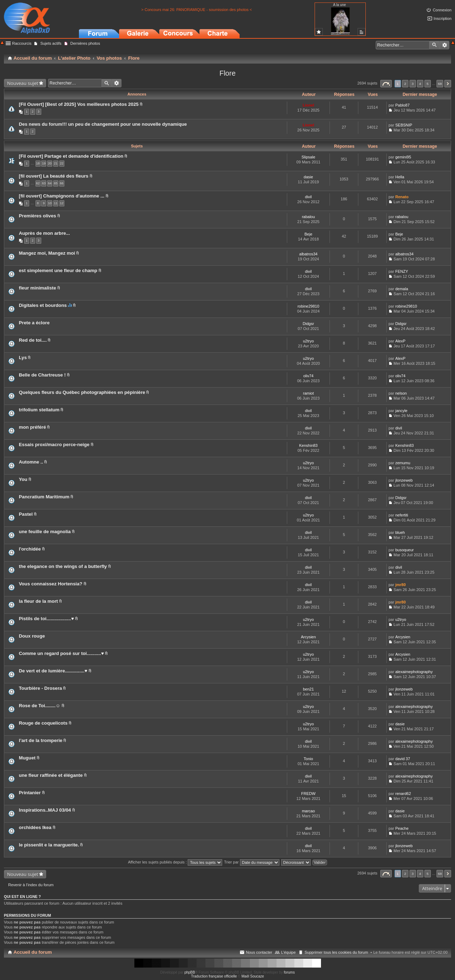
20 (50, 163)
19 (44, 163)
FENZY (402, 271)
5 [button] (428, 84)
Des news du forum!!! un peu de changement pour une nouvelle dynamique (103, 124)
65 (56, 183)
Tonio (308, 759)
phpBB (190, 972)
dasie (308, 177)
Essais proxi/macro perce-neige (54, 445)
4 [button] (420, 84)
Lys (23, 358)
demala (402, 289)
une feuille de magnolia (45, 532)
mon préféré (32, 427)
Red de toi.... (33, 340)
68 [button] (440, 84)
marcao (308, 811)
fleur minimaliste (38, 288)
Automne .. (31, 462)
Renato (402, 197)
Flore (227, 73)
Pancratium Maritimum (44, 497)
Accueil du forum (33, 952)
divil (308, 197)
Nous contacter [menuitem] (259, 952)
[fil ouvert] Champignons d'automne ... (62, 196)
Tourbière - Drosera (40, 688)
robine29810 (308, 306)
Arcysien (308, 637)
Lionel (308, 105)
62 (38, 183)
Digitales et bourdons (43, 305)
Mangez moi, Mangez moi (47, 253)
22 (62, 163)
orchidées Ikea (35, 827)
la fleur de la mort (38, 601)
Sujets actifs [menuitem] (51, 43)
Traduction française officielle (214, 976)
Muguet (27, 758)
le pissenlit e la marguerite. (49, 845)
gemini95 (403, 157)
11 (56, 203)
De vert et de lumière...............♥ (53, 671)
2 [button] (405, 84)
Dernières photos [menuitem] (85, 43)
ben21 (308, 689)
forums (290, 972)
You (23, 479)
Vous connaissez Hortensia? (51, 584)
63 (44, 183)
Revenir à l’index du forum (31, 885)
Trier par (251, 862)
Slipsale (308, 157)
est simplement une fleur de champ (58, 270)
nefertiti (402, 515)
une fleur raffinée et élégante (51, 775)
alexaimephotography (414, 672)
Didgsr (309, 324)
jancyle (401, 411)
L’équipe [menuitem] (288, 952)
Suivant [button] (448, 84)
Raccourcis (22, 43)
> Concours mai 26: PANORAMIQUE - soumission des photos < (197, 10)
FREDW (308, 794)
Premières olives (38, 216)
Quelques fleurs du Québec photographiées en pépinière (82, 392)
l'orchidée (30, 549)
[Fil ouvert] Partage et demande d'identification (71, 156)
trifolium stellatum (39, 410)
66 (62, 183)
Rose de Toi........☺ (40, 706)
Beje (308, 234)
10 (50, 203)
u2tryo (308, 341)
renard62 (403, 794)
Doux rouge (32, 636)
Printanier (30, 793)
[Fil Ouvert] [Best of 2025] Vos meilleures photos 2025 (79, 104)
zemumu (403, 463)
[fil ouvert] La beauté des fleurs (54, 176)
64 (50, 183)
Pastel (26, 514)
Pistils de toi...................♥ (46, 619)
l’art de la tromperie (41, 740)
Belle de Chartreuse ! (42, 375)
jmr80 (400, 585)
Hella (400, 177)
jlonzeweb (404, 480)
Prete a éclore (34, 323)
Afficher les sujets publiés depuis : (175, 862)
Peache (402, 828)
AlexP (400, 341)
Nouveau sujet (23, 83)
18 (38, 163)
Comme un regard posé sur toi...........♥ (61, 653)
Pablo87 (402, 105)
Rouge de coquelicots (43, 723)
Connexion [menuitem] (442, 10)
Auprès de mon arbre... (44, 233)
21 (56, 163)
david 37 (403, 759)
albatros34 (308, 254)
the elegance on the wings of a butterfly (63, 566)
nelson (401, 393)
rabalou (308, 217)
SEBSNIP (404, 125)
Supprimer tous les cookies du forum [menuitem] (336, 952)
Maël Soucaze (253, 976)
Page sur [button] (386, 84)
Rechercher (434, 45)
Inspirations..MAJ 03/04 (45, 810)
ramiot (308, 393)
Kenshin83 (309, 445)
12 (62, 203)
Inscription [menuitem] (443, 18)
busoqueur (405, 550)
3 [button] (413, 84)
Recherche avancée (445, 45)
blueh (400, 532)
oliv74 (308, 376)
